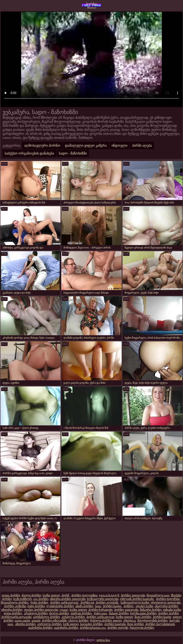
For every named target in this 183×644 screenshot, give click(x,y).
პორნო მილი (91, 5)
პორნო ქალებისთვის (160, 624)
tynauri (64, 610)
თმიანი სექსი (172, 610)
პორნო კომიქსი (15, 606)
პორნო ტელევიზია (84, 595)
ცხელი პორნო (78, 621)
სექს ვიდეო (71, 624)
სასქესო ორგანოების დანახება (29, 153)
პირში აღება (142, 145)
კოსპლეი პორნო (73, 617)
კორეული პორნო (49, 624)
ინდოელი (119, 145)
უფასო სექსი (144, 606)
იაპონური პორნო (41, 628)
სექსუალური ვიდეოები (103, 599)
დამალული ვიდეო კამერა (86, 145)
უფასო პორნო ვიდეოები (41, 610)
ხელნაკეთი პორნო (143, 613)
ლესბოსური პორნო (60, 606)
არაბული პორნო (36, 613)
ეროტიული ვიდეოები (166, 603)
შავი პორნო (143, 617)
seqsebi (36, 621)
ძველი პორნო (32, 595)
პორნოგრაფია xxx (93, 628)
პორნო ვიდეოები (133, 595)
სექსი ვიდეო (51, 595)
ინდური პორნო (12, 610)
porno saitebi (23, 621)
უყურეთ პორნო (81, 613)
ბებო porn (101, 613)
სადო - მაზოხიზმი (73, 153)
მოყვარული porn (158, 595)
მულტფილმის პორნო (153, 621)
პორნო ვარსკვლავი (65, 603)
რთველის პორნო (142, 628)
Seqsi (98, 606)
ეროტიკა (130, 621)
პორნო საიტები (115, 624)
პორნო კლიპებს (107, 603)
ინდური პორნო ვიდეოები (68, 599)
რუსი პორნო (40, 603)
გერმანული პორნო (46, 617)
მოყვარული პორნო (15, 603)
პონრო (129, 606)
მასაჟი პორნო (119, 613)
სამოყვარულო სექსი (135, 603)
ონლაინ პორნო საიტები (137, 599)
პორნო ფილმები (168, 599)
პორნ (66, 595)
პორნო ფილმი (118, 628)
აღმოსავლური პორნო (42, 145)
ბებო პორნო (36, 606)
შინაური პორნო (151, 610)
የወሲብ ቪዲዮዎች (109, 595)
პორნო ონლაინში (54, 621)
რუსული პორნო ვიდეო (106, 621)
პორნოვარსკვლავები (16, 617)
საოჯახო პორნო (91, 624)
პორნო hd (87, 603)
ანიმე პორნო (84, 606)
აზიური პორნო (25, 624)
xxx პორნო (41, 599)
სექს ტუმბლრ (23, 599)
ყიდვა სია (103, 640)
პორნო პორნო (168, 613)
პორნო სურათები (101, 610)
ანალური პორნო (166, 606)
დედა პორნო (11, 595)
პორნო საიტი (112, 606)
